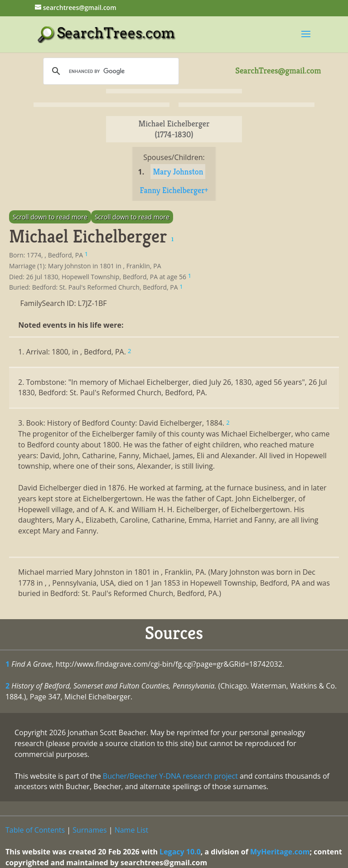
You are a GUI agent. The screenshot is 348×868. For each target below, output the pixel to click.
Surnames (89, 830)
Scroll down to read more (50, 217)
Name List (132, 830)
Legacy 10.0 (180, 852)
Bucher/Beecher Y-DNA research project (170, 776)
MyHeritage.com (280, 852)
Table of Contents (35, 830)
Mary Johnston (178, 172)
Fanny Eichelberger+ (174, 190)
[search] (110, 71)
